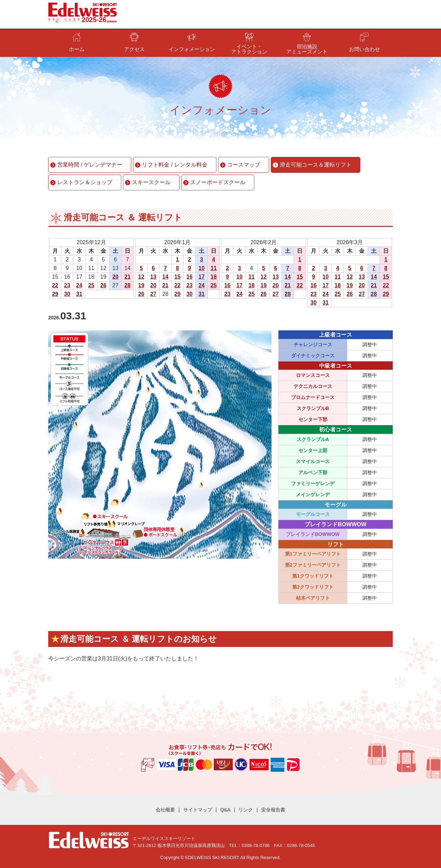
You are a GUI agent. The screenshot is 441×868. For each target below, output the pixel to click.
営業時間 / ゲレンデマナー (90, 165)
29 (55, 294)
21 (127, 277)
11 (214, 268)
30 (67, 294)
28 (127, 285)
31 (79, 294)
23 (67, 285)
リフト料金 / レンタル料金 (175, 165)
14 (165, 277)
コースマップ (244, 165)
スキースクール (151, 182)
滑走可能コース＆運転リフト (316, 165)
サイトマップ (198, 810)
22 (55, 285)
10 (202, 268)
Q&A (225, 810)
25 (91, 285)
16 (189, 277)
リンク (246, 810)
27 (153, 294)
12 (141, 277)
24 (79, 285)
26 (103, 285)
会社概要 (165, 810)
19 (141, 285)
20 (115, 277)
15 (177, 277)
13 (153, 277)
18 (214, 277)
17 (202, 277)
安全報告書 (273, 810)
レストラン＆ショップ (85, 182)
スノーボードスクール (218, 182)
